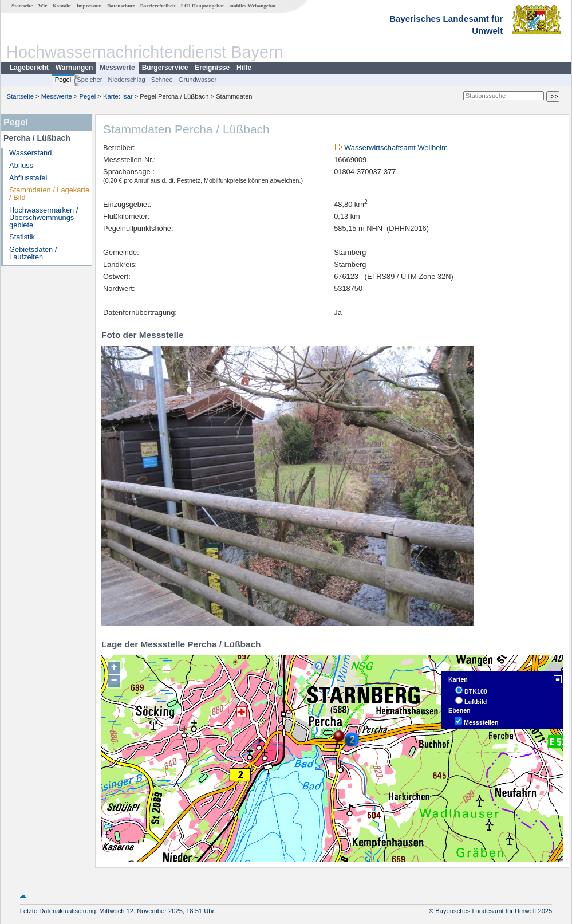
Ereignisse (212, 68)
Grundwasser (198, 80)
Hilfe (244, 68)
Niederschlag (126, 80)
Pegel (63, 80)
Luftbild (476, 702)
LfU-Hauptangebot (202, 6)
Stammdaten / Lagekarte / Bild (49, 194)
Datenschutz (121, 6)
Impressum (89, 6)
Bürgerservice (165, 68)
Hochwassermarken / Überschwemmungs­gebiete (44, 217)
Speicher (89, 80)
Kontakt (62, 6)
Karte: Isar (118, 96)
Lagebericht (29, 68)
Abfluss (21, 165)
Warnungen (74, 68)
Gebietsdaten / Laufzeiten (33, 253)
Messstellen (481, 722)
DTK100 (476, 691)
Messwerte (117, 68)
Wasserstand (30, 153)
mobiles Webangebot (252, 6)
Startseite (22, 6)
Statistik (22, 237)
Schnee (162, 80)
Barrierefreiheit (158, 6)
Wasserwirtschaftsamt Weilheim (396, 148)
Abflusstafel (28, 178)
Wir (43, 6)
